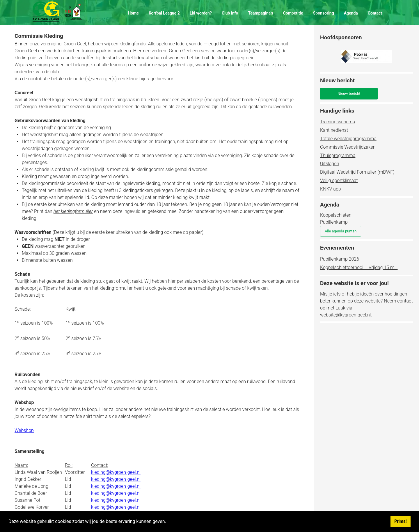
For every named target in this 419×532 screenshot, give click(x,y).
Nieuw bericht (349, 94)
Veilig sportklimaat (339, 180)
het (73, 211)
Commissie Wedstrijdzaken (348, 147)
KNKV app (331, 189)
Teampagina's (260, 13)
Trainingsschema (338, 122)
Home (133, 13)
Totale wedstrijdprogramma (348, 139)
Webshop (24, 430)
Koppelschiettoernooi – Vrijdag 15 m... (359, 267)
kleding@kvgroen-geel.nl (116, 472)
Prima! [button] (400, 521)
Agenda (351, 13)
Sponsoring (324, 13)
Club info (230, 13)
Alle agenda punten (341, 231)
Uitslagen (330, 164)
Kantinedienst (334, 130)
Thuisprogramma (338, 155)
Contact (375, 13)
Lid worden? (201, 13)
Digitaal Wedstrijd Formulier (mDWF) (357, 172)
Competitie (293, 13)
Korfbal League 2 (164, 13)
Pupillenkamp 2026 (340, 259)
